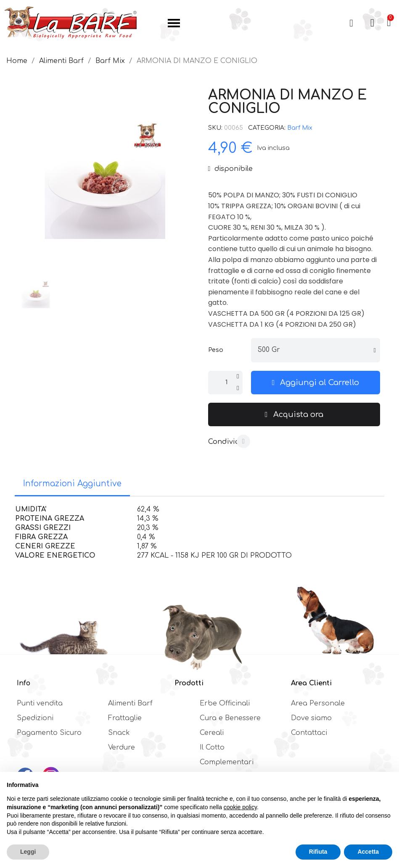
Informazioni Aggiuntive (72, 484)
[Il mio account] (372, 23)
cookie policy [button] (240, 807)
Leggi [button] (28, 852)
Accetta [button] (368, 852)
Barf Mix (300, 128)
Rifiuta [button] (318, 852)
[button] (351, 23)
